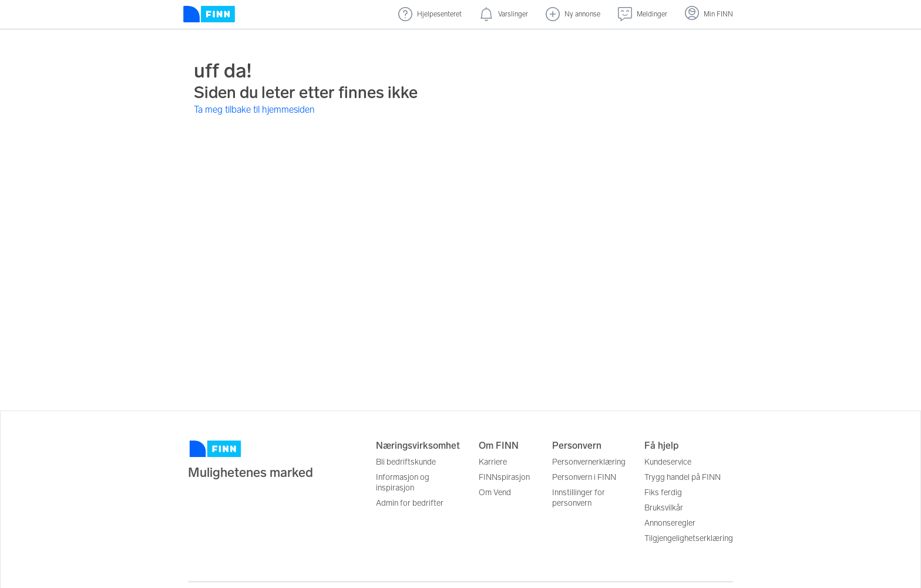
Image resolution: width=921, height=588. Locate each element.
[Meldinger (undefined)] (643, 14)
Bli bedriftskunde (406, 462)
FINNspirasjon (504, 477)
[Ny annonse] (573, 14)
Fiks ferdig (663, 493)
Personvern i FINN (584, 477)
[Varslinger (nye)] (504, 14)
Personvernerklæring (589, 462)
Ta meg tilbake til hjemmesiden (254, 110)
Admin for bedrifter (410, 503)
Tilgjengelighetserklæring (689, 538)
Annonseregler (670, 523)
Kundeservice (668, 462)
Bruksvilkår (664, 508)
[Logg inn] (709, 14)
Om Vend (495, 493)
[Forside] (209, 14)
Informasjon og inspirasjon (403, 483)
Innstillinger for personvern (579, 498)
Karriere (493, 462)
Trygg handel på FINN (683, 477)
